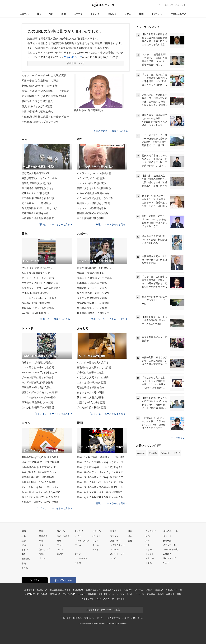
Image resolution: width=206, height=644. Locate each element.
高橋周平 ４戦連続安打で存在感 (94, 278)
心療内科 (128, 590)
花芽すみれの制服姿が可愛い (37, 362)
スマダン (114, 536)
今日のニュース (178, 14)
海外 (51, 14)
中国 (24, 564)
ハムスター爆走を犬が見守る (93, 362)
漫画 (141, 14)
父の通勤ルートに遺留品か (36, 203)
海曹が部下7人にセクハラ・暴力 (39, 178)
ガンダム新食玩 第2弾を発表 (37, 382)
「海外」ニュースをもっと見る (110, 224)
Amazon (141, 453)
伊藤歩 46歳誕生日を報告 (35, 293)
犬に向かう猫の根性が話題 (91, 407)
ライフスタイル (117, 545)
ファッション (81, 558)
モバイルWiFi (69, 594)
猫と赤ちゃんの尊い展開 (90, 392)
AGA (99, 599)
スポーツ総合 (63, 536)
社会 (24, 536)
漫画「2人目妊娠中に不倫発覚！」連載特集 (101, 457)
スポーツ (78, 14)
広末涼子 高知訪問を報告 (35, 313)
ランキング (157, 14)
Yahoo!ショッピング (171, 453)
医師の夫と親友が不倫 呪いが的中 (40, 502)
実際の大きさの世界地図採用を (94, 188)
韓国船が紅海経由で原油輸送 (93, 213)
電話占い (159, 590)
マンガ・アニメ (82, 541)
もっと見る (178, 438)
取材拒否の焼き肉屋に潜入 (37, 101)
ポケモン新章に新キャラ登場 (37, 377)
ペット (96, 550)
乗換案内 (151, 594)
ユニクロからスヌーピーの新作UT (40, 397)
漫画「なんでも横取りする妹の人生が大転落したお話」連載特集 (102, 497)
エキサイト (180, 5)
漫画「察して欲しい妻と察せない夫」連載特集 (102, 482)
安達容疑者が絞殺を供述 (35, 213)
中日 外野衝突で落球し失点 (37, 112)
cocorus (82, 594)
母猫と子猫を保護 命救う (91, 387)
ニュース (24, 14)
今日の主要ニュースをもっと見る (112, 131)
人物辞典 (167, 554)
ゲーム (78, 545)
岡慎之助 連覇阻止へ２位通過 (93, 303)
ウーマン (120, 594)
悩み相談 (92, 594)
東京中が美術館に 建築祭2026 (38, 477)
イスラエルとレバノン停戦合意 (94, 173)
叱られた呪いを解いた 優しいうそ (40, 487)
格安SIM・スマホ (174, 590)
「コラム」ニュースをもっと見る (54, 508)
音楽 (41, 545)
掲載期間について (76, 63)
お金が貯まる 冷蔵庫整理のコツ (39, 472)
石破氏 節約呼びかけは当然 (37, 183)
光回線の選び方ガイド (60, 590)
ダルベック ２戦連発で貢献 (92, 298)
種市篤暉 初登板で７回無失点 (93, 313)
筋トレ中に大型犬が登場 (90, 397)
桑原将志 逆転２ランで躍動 (92, 308)
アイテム (139, 590)
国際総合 (26, 559)
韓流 (41, 554)
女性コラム (115, 541)
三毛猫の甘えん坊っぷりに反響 (94, 367)
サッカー (61, 545)
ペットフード (88, 599)
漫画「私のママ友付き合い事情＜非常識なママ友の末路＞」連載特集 (102, 492)
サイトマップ (169, 558)
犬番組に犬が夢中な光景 (90, 372)
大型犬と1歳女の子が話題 (91, 402)
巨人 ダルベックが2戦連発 (37, 106)
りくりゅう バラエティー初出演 (39, 298)
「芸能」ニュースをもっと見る (55, 319)
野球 (59, 541)
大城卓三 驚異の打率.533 (91, 273)
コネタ (96, 541)
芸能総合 (43, 536)
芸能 (64, 14)
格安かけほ (55, 594)
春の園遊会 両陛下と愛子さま (38, 188)
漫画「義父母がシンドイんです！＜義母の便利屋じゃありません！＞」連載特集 (102, 472)
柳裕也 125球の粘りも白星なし (94, 268)
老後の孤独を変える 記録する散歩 (40, 457)
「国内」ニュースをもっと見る (55, 224)
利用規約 (77, 618)
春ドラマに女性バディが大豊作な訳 (41, 497)
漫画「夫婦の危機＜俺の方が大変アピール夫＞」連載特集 (102, 487)
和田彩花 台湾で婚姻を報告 (37, 303)
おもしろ (112, 14)
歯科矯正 (170, 594)
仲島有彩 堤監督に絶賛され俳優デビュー (45, 117)
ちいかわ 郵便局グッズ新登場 (38, 407)
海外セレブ (44, 550)
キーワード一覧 (170, 550)
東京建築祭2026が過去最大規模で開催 (44, 96)
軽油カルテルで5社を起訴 (36, 193)
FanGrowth (78, 590)
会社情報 (67, 618)
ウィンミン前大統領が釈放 (91, 183)
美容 (179, 594)
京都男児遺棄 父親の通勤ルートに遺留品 (45, 91)
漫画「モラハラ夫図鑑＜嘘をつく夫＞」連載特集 (102, 462)
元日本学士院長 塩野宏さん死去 (40, 81)
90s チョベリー (117, 554)
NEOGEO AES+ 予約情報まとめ (39, 372)
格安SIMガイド (32, 594)
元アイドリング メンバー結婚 (38, 278)
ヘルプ (166, 563)
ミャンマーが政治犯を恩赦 (91, 208)
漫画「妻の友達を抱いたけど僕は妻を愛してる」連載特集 (102, 467)
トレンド (95, 14)
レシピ (130, 594)
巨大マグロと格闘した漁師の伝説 (40, 283)
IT (76, 550)
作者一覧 (167, 541)
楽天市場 (153, 453)
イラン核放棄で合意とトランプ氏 (95, 198)
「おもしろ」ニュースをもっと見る (108, 414)
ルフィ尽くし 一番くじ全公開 (38, 367)
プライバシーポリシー (95, 618)
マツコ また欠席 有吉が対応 (37, 268)
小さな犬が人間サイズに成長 (93, 377)
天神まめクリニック (112, 590)
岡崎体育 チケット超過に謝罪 (38, 308)
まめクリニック (93, 590)
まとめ (25, 550)
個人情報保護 (114, 618)
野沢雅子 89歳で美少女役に (37, 387)
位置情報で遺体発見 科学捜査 (38, 218)
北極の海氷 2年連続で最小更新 (40, 86)
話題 (130, 541)
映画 (41, 541)
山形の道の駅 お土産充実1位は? (39, 467)
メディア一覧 (169, 545)
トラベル (114, 550)
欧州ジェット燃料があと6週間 (93, 203)
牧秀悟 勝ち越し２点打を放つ (93, 293)
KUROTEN (42, 590)
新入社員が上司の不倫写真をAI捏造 (41, 492)
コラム (128, 14)
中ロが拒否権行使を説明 (90, 218)
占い (112, 594)
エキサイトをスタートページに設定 (103, 610)
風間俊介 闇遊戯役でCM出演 (37, 402)
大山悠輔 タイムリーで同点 (92, 288)
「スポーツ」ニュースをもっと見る (108, 319)
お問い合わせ (137, 618)
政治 (24, 545)
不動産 (161, 594)
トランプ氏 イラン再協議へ (92, 178)
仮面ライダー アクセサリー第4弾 (40, 392)
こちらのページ (73, 57)
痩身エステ (108, 599)
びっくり (97, 536)
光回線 (44, 594)
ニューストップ (166, 5)
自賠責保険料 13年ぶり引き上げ (39, 208)
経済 (24, 541)
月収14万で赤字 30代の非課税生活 (40, 462)
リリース (167, 536)
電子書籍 (120, 599)
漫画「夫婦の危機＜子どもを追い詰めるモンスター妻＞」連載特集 (102, 477)
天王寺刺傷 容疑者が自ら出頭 (38, 198)
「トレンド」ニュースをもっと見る (53, 414)
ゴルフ (60, 550)
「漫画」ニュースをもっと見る (110, 503)
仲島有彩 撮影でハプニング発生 (40, 122)
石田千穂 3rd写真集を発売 (36, 273)
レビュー (79, 536)
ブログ (149, 590)
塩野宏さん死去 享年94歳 (35, 173)
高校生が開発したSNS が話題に (39, 482)
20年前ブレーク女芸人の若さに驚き (41, 288)
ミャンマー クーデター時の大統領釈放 (44, 75)
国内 (39, 14)
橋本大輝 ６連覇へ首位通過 (92, 283)
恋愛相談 (103, 594)
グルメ (78, 554)
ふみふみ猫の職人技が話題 (91, 382)
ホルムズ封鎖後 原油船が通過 (93, 193)
